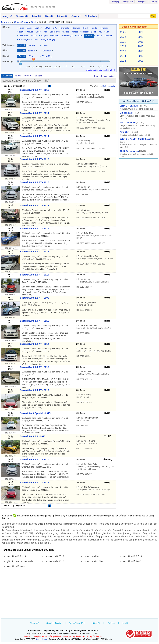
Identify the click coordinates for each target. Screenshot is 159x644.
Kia (45, 32)
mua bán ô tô (116, 524)
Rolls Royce (68, 36)
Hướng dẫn (142, 2)
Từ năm (32, 51)
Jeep (38, 32)
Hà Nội (18, 76)
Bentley (38, 28)
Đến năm (47, 51)
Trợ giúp (111, 623)
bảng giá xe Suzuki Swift (107, 537)
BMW (47, 28)
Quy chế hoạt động (77, 623)
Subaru (80, 36)
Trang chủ (35, 623)
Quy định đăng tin (54, 623)
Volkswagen (24, 39)
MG (101, 32)
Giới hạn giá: (8, 61)
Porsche (55, 36)
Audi (29, 28)
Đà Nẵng (38, 76)
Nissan (34, 36)
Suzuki (89, 36)
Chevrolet (65, 28)
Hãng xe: (7, 27)
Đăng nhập (128, 2)
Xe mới (32, 45)
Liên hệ (154, 2)
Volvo (35, 39)
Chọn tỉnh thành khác (104, 76)
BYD (55, 28)
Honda (94, 28)
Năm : (5, 50)
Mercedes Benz (89, 32)
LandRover (55, 32)
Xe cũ (45, 45)
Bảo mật (96, 623)
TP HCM (28, 75)
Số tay (32, 56)
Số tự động (47, 56)
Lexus (66, 32)
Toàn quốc (7, 76)
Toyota (99, 36)
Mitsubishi (23, 36)
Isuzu (21, 32)
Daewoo (76, 28)
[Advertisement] (80, 595)
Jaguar (30, 32)
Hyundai (104, 28)
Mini (107, 32)
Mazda (75, 32)
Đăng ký (116, 1)
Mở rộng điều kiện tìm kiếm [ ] (100, 70)
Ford (85, 28)
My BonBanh (91, 16)
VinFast (108, 36)
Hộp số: (6, 56)
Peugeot (44, 36)
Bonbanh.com (41, 639)
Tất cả (21, 28)
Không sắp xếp (109, 86)
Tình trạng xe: (9, 45)
